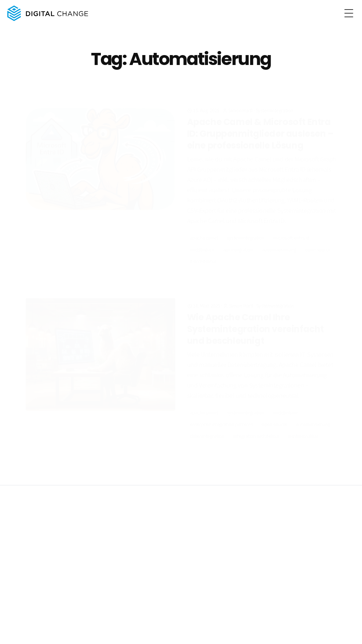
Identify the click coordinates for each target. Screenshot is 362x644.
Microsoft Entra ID (291, 227)
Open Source (318, 238)
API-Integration (238, 238)
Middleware (202, 238)
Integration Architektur (256, 430)
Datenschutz (49, 527)
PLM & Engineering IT (30, 589)
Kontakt (106, 579)
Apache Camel (204, 227)
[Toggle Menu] (349, 13)
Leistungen (22, 547)
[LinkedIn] (346, 632)
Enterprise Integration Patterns (222, 418)
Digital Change (30, 515)
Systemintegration (275, 99)
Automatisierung (279, 238)
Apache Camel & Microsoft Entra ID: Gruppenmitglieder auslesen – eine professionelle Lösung (260, 122)
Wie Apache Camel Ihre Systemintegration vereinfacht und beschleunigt (255, 323)
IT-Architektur (203, 250)
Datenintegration (207, 430)
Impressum (21, 527)
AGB (70, 527)
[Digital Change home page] (46, 13)
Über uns (107, 558)
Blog (103, 568)
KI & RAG (18, 568)
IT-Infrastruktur (303, 430)
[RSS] (331, 632)
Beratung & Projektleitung (35, 579)
